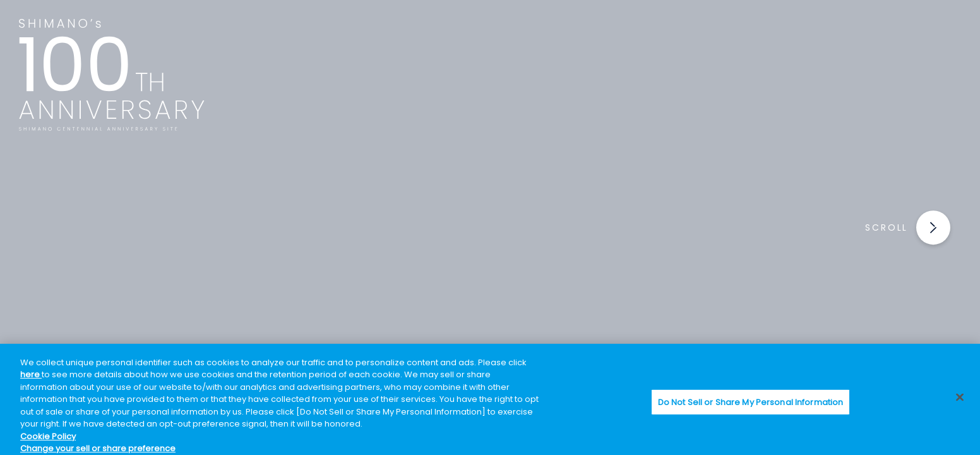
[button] (923, 227)
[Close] (960, 397)
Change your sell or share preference (98, 448)
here (31, 374)
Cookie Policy (48, 436)
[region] (490, 399)
